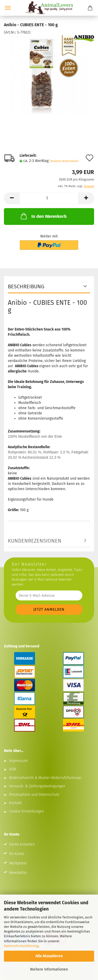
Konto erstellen (22, 844)
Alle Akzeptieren (49, 956)
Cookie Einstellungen (27, 811)
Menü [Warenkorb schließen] (8, 8)
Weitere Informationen (49, 969)
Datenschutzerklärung (21, 946)
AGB (12, 769)
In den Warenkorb (43, 216)
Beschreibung (26, 286)
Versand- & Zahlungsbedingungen (37, 786)
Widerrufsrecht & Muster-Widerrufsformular (45, 778)
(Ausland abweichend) (64, 161)
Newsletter (18, 873)
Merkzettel (18, 863)
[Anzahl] (49, 198)
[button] (12, 198)
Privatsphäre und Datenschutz (34, 795)
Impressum (18, 761)
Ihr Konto (17, 854)
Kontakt (16, 803)
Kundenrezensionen (35, 541)
